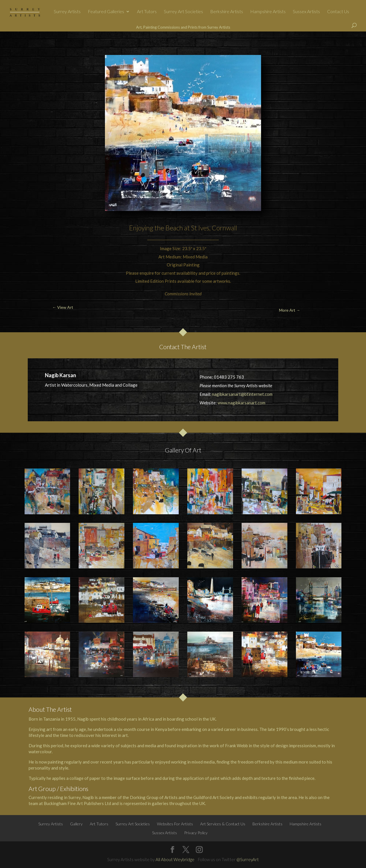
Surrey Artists (67, 12)
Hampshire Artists (268, 12)
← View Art (30, 45)
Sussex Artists (306, 12)
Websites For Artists (175, 824)
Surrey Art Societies (183, 12)
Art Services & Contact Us (223, 824)
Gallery (76, 824)
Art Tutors (147, 12)
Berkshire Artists (227, 12)
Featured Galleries (106, 12)
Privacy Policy (196, 833)
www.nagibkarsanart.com (241, 403)
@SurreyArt (248, 859)
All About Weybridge (175, 859)
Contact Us (338, 12)
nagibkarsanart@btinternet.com (242, 394)
